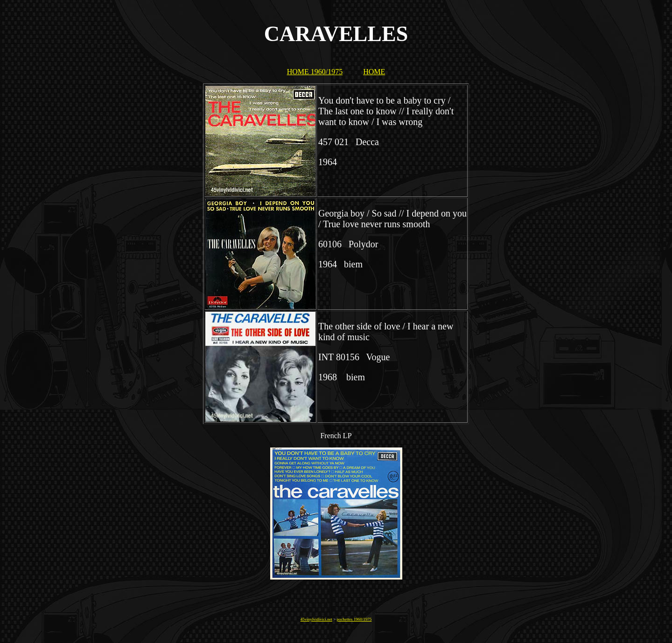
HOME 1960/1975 (315, 72)
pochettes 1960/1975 (354, 619)
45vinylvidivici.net (316, 619)
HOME (374, 72)
